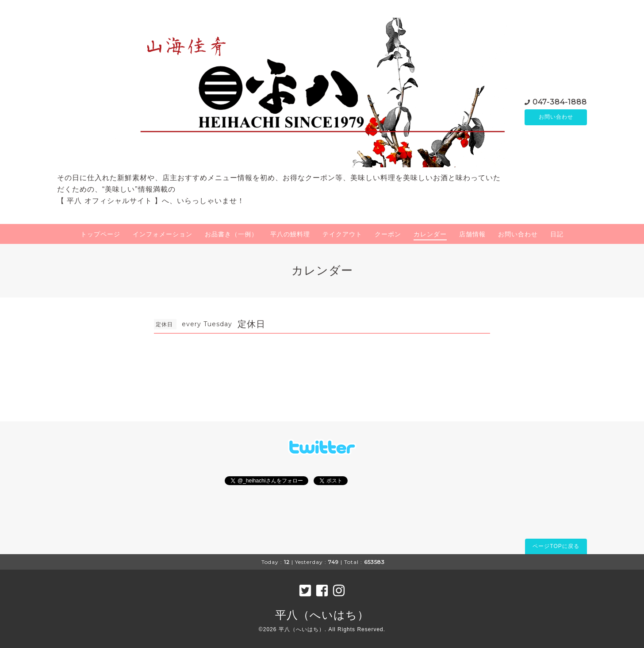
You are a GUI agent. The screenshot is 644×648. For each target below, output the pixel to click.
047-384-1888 (560, 102)
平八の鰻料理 (290, 234)
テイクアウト (342, 234)
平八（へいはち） (322, 615)
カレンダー (430, 234)
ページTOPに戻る (556, 546)
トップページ (100, 234)
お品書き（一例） (231, 234)
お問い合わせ (556, 117)
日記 (557, 234)
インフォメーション (163, 234)
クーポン (388, 234)
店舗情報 (472, 234)
